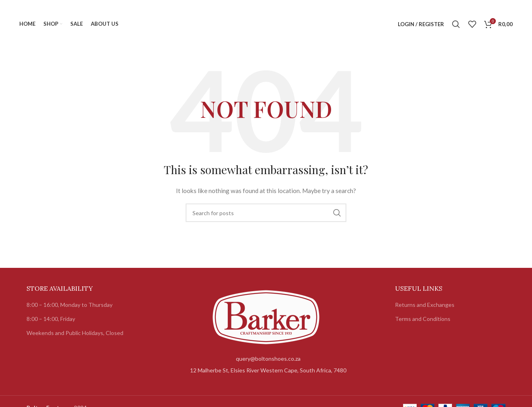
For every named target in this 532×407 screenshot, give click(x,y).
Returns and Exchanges (425, 305)
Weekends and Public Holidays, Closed (75, 333)
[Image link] (266, 316)
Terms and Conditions (423, 319)
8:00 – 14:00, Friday (51, 319)
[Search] (456, 24)
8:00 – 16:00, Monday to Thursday (70, 305)
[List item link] (266, 359)
